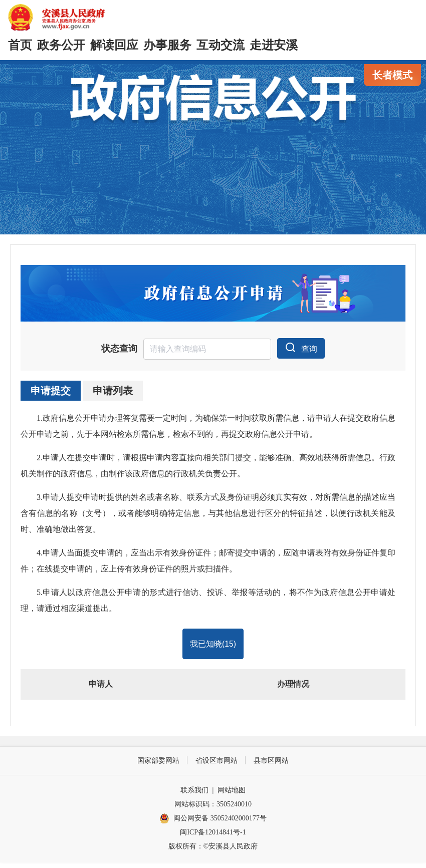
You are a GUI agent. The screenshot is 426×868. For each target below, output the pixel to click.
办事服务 (167, 45)
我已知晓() (213, 648)
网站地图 (232, 796)
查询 (301, 351)
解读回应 (114, 45)
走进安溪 (274, 45)
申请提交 (51, 395)
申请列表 (113, 395)
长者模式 (392, 75)
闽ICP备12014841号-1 (213, 838)
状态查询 (119, 353)
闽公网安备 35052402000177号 (213, 824)
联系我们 (194, 796)
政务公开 (61, 45)
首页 (20, 45)
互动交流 (221, 45)
